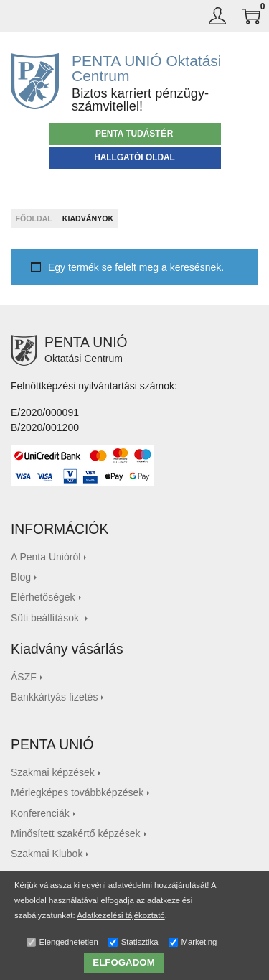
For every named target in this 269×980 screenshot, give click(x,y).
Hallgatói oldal (134, 157)
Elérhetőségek (43, 597)
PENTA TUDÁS (134, 134)
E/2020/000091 (45, 412)
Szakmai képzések (53, 772)
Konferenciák (40, 813)
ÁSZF (24, 677)
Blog (21, 577)
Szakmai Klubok (47, 854)
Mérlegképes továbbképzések (77, 792)
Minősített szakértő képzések (76, 833)
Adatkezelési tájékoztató (121, 915)
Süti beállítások (46, 618)
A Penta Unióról (46, 557)
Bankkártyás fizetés (54, 697)
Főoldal (33, 218)
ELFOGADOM (123, 962)
